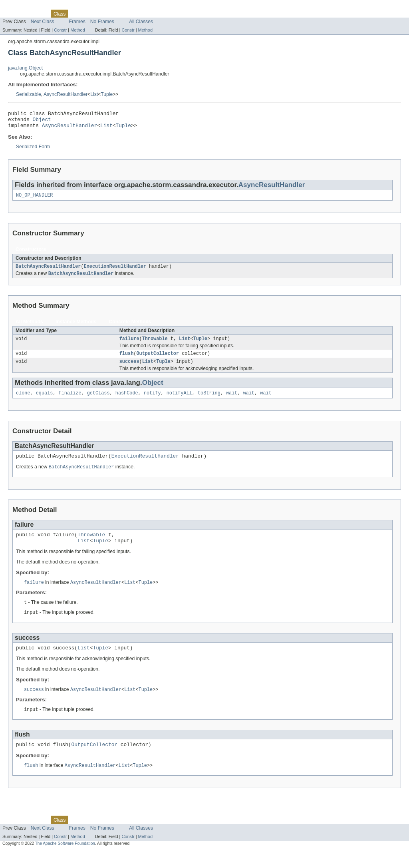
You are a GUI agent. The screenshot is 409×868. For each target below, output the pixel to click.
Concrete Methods (130, 327)
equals (45, 402)
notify (152, 402)
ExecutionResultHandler (115, 271)
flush (127, 360)
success (129, 369)
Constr (60, 30)
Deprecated (114, 14)
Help (152, 14)
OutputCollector (158, 360)
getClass (98, 402)
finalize (70, 402)
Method (77, 30)
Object (42, 121)
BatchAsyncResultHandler (48, 271)
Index (137, 14)
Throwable (155, 345)
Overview (13, 14)
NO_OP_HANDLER (34, 199)
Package (37, 14)
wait (232, 402)
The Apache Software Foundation (65, 861)
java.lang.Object (25, 68)
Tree (91, 14)
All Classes (141, 22)
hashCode (127, 402)
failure (129, 345)
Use (77, 14)
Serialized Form (33, 150)
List (94, 94)
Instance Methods (76, 327)
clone (23, 402)
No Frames (102, 22)
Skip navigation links (22, 7)
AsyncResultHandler (66, 94)
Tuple (107, 94)
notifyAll (179, 402)
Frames (77, 22)
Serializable (29, 94)
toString (209, 402)
